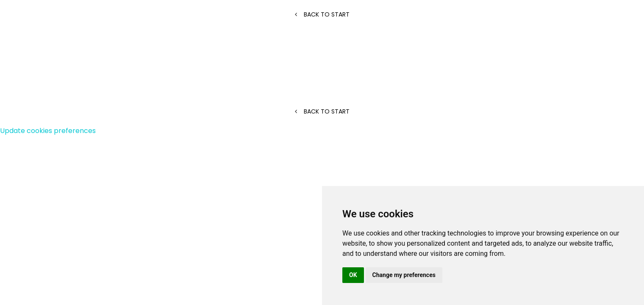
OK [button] (353, 275)
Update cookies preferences (48, 131)
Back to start (322, 14)
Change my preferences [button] (404, 275)
